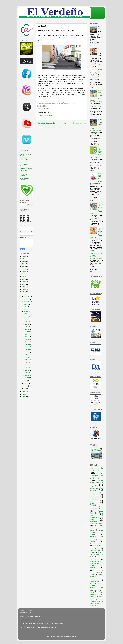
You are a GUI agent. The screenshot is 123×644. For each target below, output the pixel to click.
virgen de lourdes (96, 523)
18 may (28, 352)
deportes (92, 567)
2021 (24, 266)
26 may (28, 324)
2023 (24, 261)
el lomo (93, 583)
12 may (28, 365)
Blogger (74, 637)
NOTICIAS (28, 341)
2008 (24, 397)
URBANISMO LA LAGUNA (25, 179)
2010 (24, 392)
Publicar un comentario (47, 115)
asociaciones (93, 605)
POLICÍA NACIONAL (26, 168)
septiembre (27, 302)
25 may (28, 327)
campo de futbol (95, 582)
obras (92, 503)
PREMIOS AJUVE (96, 543)
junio (25, 309)
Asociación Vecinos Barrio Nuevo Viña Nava (96, 507)
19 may (28, 339)
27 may (28, 322)
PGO (91, 591)
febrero (26, 386)
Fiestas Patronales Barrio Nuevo (96, 513)
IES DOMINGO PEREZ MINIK (25, 159)
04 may (28, 375)
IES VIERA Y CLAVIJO (24, 165)
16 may (28, 357)
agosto (26, 304)
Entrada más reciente (46, 123)
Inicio (64, 123)
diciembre (27, 294)
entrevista (100, 600)
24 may (28, 329)
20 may (28, 337)
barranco (92, 529)
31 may (28, 314)
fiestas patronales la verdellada (96, 476)
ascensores (93, 596)
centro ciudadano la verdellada (96, 532)
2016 (24, 279)
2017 (24, 276)
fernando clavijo (95, 578)
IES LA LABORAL (25, 162)
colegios (96, 527)
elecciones (94, 521)
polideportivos (93, 594)
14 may (28, 362)
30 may (28, 317)
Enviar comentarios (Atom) (53, 127)
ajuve (96, 485)
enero (26, 389)
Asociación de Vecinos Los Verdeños (96, 493)
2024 (24, 259)
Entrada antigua (79, 123)
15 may (28, 360)
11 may (28, 368)
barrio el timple (98, 545)
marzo (26, 383)
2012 (24, 289)
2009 (24, 394)
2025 (24, 256)
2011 (24, 292)
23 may (28, 332)
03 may (28, 378)
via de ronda (98, 525)
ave (98, 591)
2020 (24, 269)
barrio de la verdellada (96, 469)
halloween (93, 560)
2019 (24, 271)
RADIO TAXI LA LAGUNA (25, 171)
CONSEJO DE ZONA (96, 569)
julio (25, 307)
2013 (24, 287)
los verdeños (96, 571)
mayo (26, 312)
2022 (24, 264)
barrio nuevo (46, 108)
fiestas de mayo (96, 602)
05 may (28, 373)
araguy (99, 604)
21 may (28, 334)
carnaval (92, 565)
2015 (24, 282)
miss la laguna (95, 580)
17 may (28, 355)
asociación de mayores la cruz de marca (96, 538)
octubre (26, 299)
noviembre (27, 297)
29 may (28, 319)
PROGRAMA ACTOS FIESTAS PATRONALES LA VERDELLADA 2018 (96, 256)
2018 (24, 274)
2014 (24, 284)
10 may (28, 370)
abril (25, 381)
